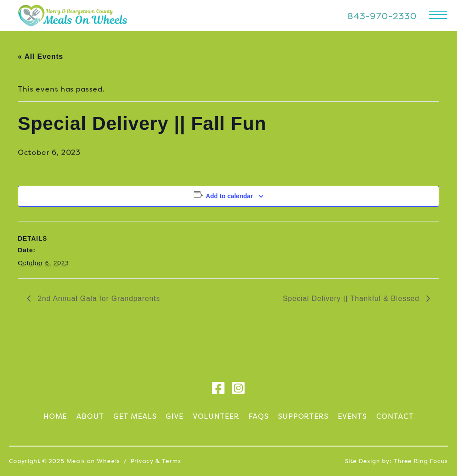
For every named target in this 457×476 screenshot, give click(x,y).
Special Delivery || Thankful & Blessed (352, 299)
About (90, 416)
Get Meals (135, 416)
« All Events (41, 56)
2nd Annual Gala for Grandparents (98, 299)
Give (174, 416)
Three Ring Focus (421, 461)
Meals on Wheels (73, 16)
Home (55, 416)
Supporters (303, 416)
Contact (395, 416)
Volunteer (216, 416)
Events (352, 416)
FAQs (259, 416)
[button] (438, 15)
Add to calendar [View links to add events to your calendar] (229, 196)
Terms (172, 461)
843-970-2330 (382, 16)
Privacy (142, 461)
